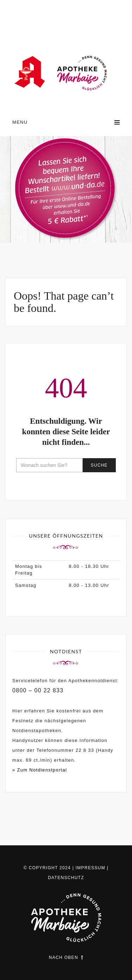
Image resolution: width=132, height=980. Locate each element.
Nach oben (66, 957)
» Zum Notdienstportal (40, 770)
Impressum (90, 868)
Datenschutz (66, 878)
